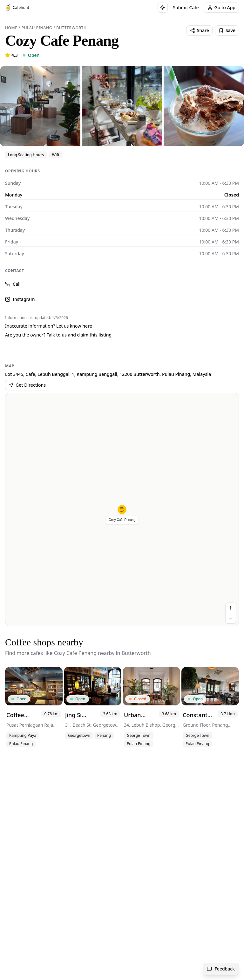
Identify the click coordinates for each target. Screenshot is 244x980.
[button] (122, 510)
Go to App (221, 7)
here (87, 326)
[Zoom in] (231, 608)
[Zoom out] (231, 618)
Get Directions (27, 385)
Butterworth (71, 28)
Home (11, 28)
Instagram (20, 299)
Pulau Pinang (37, 28)
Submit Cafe (186, 7)
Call (13, 284)
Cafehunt (17, 8)
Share (200, 30)
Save (227, 30)
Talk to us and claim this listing (79, 335)
